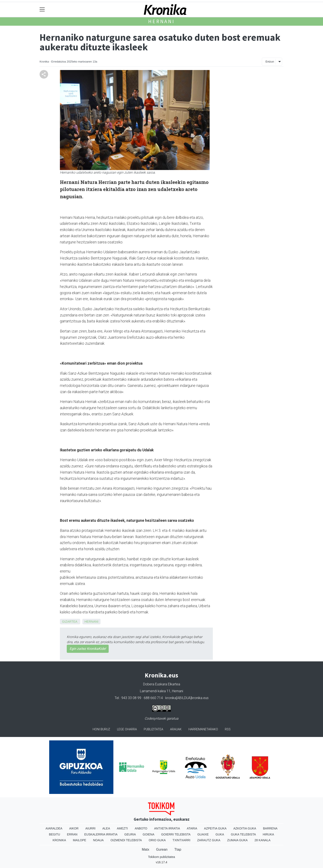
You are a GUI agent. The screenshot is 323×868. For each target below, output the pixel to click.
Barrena (270, 828)
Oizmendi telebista (126, 840)
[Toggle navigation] (42, 10)
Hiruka (268, 834)
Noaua (98, 840)
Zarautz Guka (209, 840)
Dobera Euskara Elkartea (162, 684)
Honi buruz (101, 729)
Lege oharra (127, 729)
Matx (146, 849)
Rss (228, 729)
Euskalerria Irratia (101, 834)
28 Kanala (263, 840)
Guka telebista (243, 834)
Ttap (178, 849)
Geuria (130, 834)
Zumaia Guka (237, 840)
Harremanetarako (203, 729)
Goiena (148, 834)
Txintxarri (182, 840)
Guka (220, 834)
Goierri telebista (176, 834)
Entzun (270, 62)
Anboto (141, 828)
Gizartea (70, 622)
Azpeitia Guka (215, 828)
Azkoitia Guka (245, 828)
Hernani (161, 21)
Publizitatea (153, 729)
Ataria (192, 828)
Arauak (176, 729)
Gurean (162, 849)
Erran (72, 834)
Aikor (74, 828)
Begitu (55, 834)
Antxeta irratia (167, 828)
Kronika (59, 840)
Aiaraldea (54, 828)
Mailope (80, 840)
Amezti (122, 828)
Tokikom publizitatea (161, 857)
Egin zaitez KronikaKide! (88, 649)
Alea (106, 828)
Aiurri (90, 828)
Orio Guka (157, 840)
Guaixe (203, 834)
